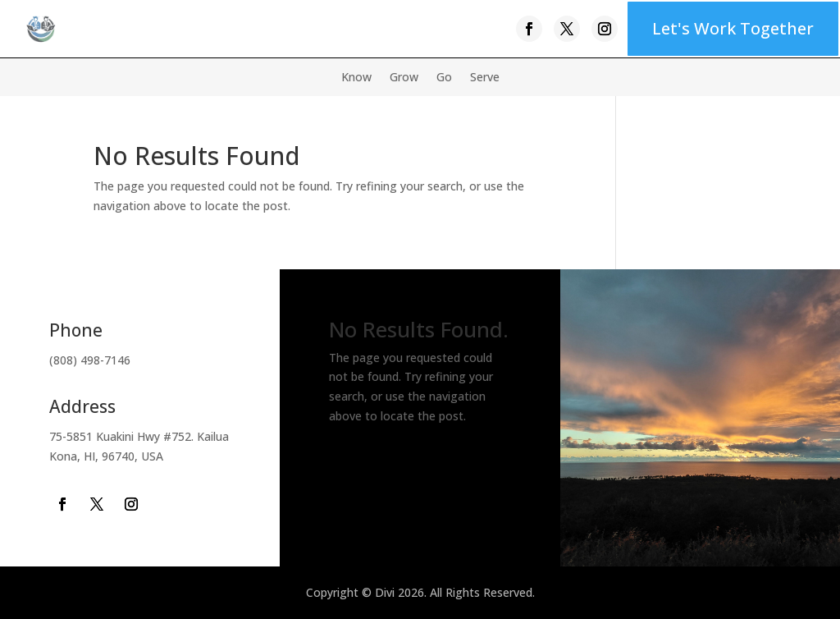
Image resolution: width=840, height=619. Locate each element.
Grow (404, 78)
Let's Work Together (733, 28)
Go (444, 78)
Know (356, 78)
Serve (485, 78)
